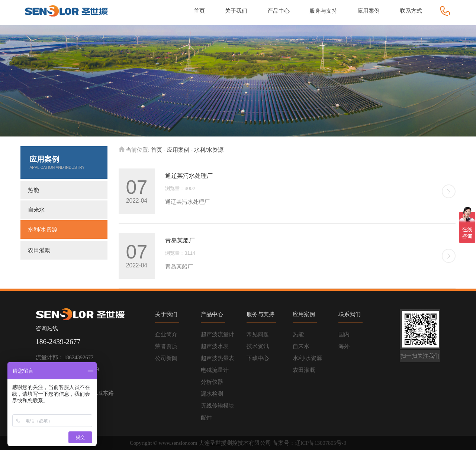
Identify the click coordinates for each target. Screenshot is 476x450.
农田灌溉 (39, 250)
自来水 (36, 210)
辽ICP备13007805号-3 (321, 443)
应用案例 (178, 150)
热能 (33, 190)
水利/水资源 (43, 229)
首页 (157, 150)
